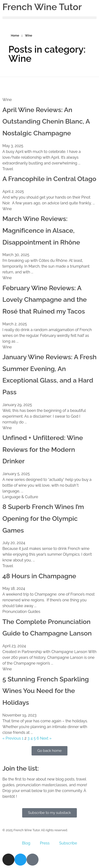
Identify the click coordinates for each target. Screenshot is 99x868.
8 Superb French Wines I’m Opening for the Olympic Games (43, 518)
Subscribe (68, 843)
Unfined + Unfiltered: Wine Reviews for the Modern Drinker (43, 449)
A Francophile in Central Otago (49, 179)
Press (45, 843)
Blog (26, 843)
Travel (8, 169)
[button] (49, 18)
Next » (46, 738)
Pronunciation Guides (21, 612)
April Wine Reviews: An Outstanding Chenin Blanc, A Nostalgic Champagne (46, 121)
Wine (7, 100)
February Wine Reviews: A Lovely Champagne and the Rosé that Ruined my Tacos (45, 300)
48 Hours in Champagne (39, 576)
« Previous (12, 738)
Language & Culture (20, 497)
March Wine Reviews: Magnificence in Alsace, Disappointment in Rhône (41, 230)
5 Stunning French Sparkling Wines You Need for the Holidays (46, 691)
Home (15, 36)
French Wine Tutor (42, 7)
